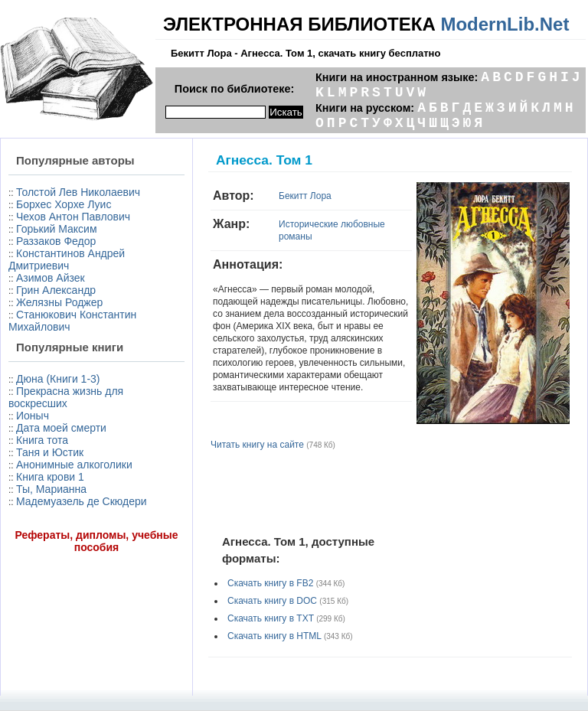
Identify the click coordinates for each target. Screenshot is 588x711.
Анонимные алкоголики (74, 465)
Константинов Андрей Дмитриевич (67, 259)
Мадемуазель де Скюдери (82, 501)
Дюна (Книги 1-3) (58, 379)
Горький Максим (57, 229)
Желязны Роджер (59, 302)
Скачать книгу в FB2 (270, 583)
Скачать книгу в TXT (271, 618)
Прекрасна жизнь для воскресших (66, 397)
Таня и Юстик (50, 452)
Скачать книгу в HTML (274, 636)
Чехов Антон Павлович (73, 217)
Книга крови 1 (50, 477)
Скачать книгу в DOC (272, 601)
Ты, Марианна (51, 489)
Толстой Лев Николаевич (78, 192)
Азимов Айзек (51, 278)
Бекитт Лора (305, 196)
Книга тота (42, 440)
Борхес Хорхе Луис (64, 204)
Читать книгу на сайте (257, 445)
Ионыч (33, 416)
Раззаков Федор (56, 241)
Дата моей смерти (61, 428)
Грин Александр (56, 290)
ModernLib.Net (505, 24)
